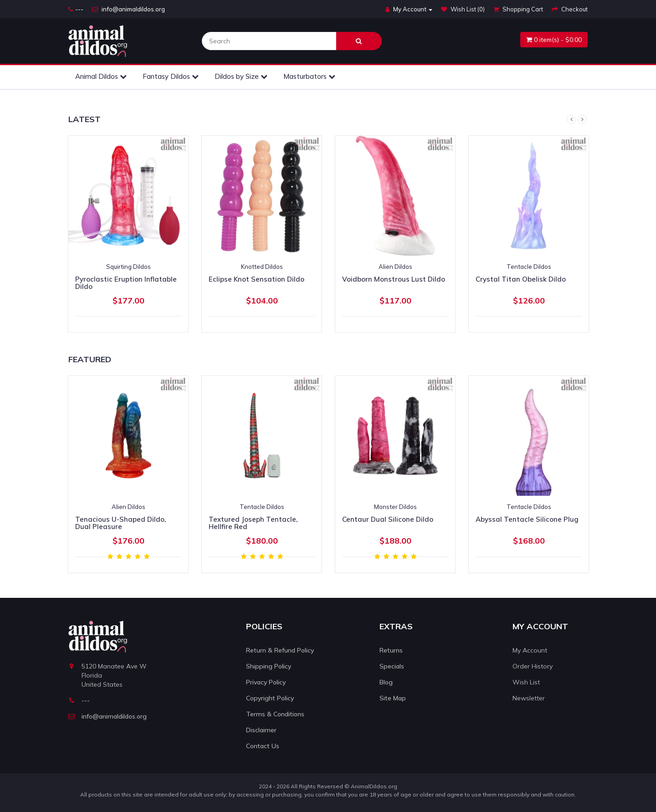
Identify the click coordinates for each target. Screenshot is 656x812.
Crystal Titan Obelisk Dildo (521, 279)
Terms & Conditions (275, 714)
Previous (571, 119)
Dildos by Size (241, 76)
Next (582, 119)
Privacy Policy (266, 682)
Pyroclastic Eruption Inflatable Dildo (126, 283)
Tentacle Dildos (529, 267)
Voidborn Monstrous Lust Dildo (394, 279)
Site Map (393, 698)
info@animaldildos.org (128, 9)
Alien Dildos (395, 267)
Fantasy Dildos (171, 76)
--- (76, 9)
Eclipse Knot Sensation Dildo (256, 279)
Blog (386, 682)
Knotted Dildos (262, 267)
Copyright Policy (270, 698)
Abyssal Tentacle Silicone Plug (527, 519)
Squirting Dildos (128, 267)
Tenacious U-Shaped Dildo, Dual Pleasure (120, 523)
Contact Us (263, 746)
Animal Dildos (101, 76)
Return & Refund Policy (280, 650)
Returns (391, 650)
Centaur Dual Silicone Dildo (388, 519)
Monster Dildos (395, 507)
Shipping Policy (269, 666)
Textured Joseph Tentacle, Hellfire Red (253, 523)
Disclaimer (261, 730)
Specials (392, 666)
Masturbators (309, 76)
